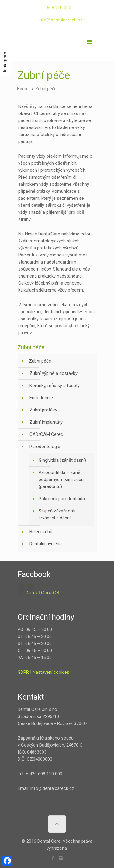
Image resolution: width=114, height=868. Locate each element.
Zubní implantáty (46, 422)
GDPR (23, 672)
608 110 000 (59, 8)
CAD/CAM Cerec (46, 434)
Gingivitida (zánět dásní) (62, 460)
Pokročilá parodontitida (62, 499)
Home (23, 89)
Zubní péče (46, 89)
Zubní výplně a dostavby (54, 373)
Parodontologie (45, 447)
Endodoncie (41, 398)
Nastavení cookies (51, 672)
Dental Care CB (42, 593)
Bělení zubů (41, 532)
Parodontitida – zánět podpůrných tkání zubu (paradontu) (61, 479)
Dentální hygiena (46, 544)
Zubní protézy (43, 410)
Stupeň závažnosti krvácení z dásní (57, 514)
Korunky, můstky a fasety (55, 386)
